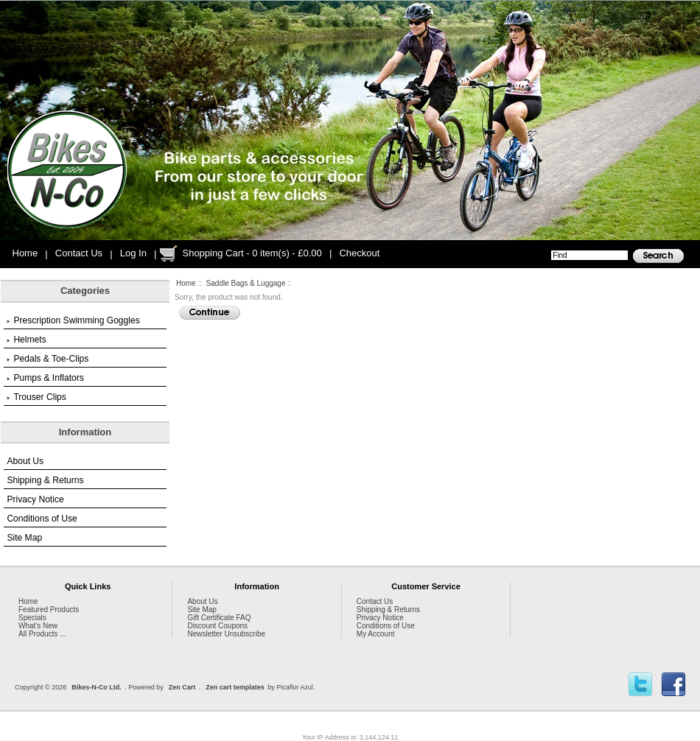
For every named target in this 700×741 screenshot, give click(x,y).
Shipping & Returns (45, 480)
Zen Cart (182, 687)
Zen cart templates (235, 687)
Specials (32, 618)
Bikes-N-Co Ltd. (97, 687)
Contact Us (79, 253)
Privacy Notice (35, 499)
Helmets (26, 340)
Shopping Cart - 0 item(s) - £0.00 (252, 253)
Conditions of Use (42, 519)
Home (25, 253)
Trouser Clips (36, 397)
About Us (25, 461)
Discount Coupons (217, 626)
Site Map (24, 538)
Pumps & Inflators (45, 378)
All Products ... (42, 634)
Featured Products (49, 610)
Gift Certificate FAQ (219, 618)
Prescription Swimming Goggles (73, 320)
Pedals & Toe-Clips (48, 359)
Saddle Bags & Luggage (246, 283)
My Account (376, 634)
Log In (133, 253)
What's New (38, 626)
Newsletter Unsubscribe (226, 634)
